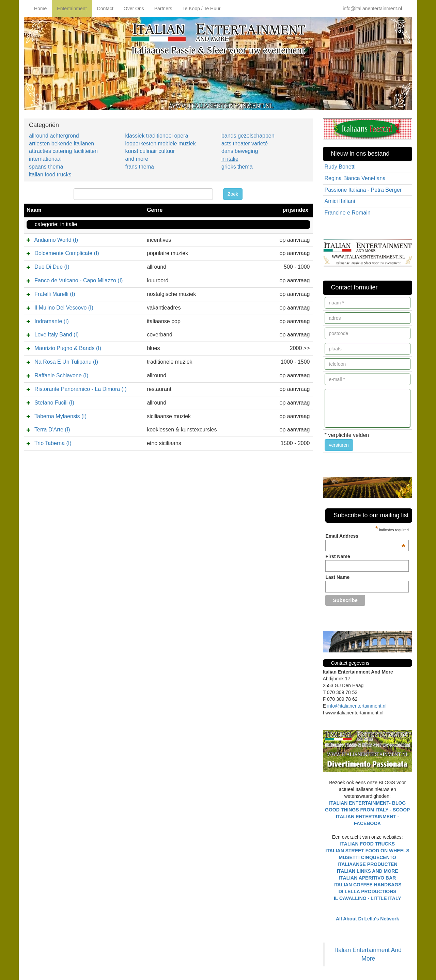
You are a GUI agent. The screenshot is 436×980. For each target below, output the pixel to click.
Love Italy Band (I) (57, 335)
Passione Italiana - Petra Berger (363, 190)
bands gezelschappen (248, 136)
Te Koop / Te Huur (202, 9)
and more (137, 159)
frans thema (139, 167)
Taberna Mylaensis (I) (60, 416)
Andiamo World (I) (56, 240)
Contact (105, 9)
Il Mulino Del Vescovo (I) (64, 308)
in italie (230, 159)
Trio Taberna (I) (53, 443)
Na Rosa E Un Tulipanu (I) (66, 362)
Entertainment (72, 9)
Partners (163, 9)
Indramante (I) (51, 321)
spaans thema (46, 167)
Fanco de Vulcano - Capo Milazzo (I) (79, 280)
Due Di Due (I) (52, 267)
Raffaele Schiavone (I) (61, 375)
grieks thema (237, 167)
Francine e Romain (348, 213)
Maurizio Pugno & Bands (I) (68, 348)
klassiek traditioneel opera (157, 136)
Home (40, 9)
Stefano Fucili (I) (54, 403)
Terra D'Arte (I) (52, 430)
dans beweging (240, 151)
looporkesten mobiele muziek (160, 144)
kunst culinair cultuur (150, 151)
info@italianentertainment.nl (372, 9)
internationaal (45, 159)
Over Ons (134, 9)
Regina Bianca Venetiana (355, 178)
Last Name (337, 577)
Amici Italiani (340, 201)
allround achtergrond (54, 136)
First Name (338, 556)
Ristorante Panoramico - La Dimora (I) (80, 389)
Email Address (365, 536)
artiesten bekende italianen (61, 144)
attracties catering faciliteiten (63, 151)
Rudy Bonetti (340, 167)
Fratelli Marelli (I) (55, 294)
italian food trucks (50, 175)
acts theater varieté (245, 144)
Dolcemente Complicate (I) (67, 253)
